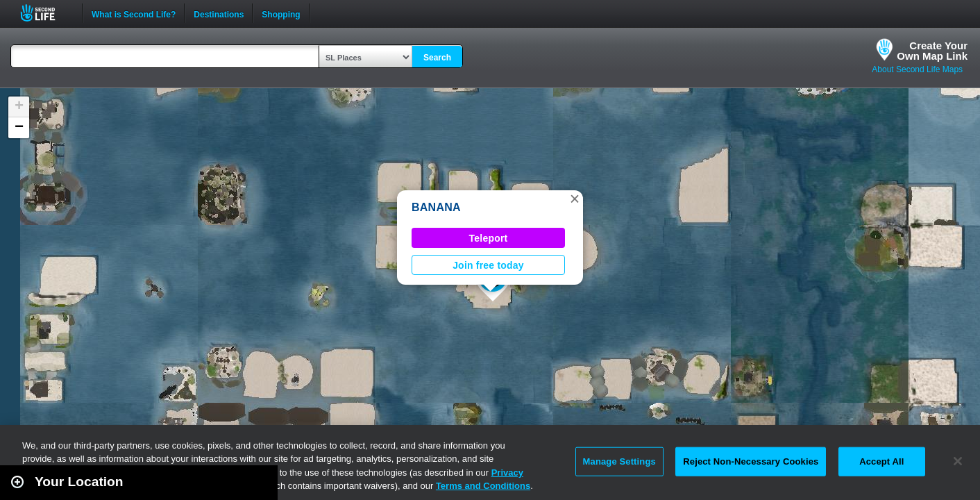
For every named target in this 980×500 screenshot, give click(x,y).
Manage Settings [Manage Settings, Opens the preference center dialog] (619, 461)
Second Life (45, 13)
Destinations (219, 13)
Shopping (281, 13)
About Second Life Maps (917, 69)
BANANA (436, 207)
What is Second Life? (134, 13)
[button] (575, 199)
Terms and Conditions (483, 486)
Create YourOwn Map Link (932, 51)
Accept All (881, 461)
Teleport (489, 238)
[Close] (958, 461)
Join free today (488, 265)
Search (437, 58)
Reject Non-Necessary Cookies (751, 461)
